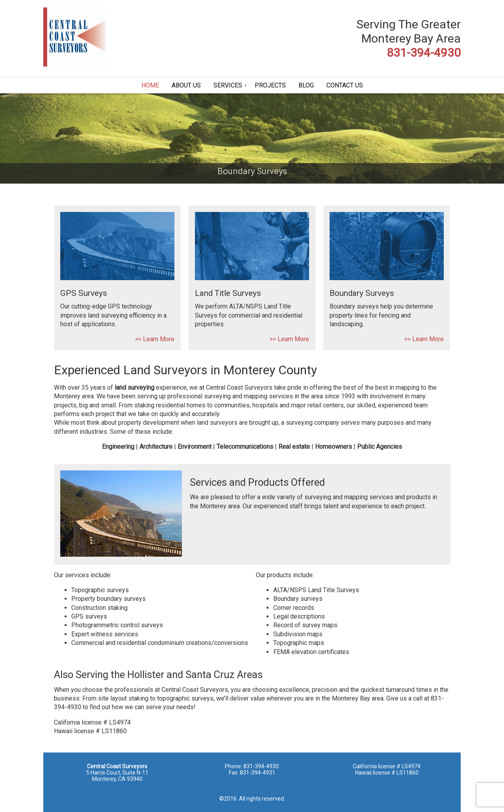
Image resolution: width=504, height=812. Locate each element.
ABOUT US (186, 85)
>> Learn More (155, 339)
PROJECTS (270, 85)
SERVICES (228, 85)
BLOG (306, 85)
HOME (150, 85)
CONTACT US (345, 85)
